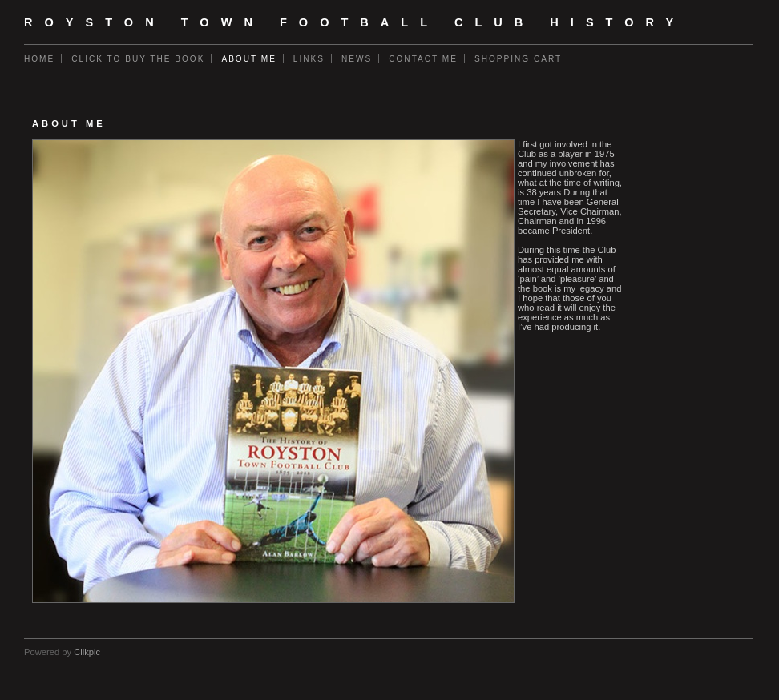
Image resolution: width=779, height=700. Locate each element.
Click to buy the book (138, 59)
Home (39, 59)
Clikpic (87, 652)
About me (248, 59)
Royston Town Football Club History (355, 22)
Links (309, 59)
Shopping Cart (518, 59)
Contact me (423, 59)
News (357, 59)
